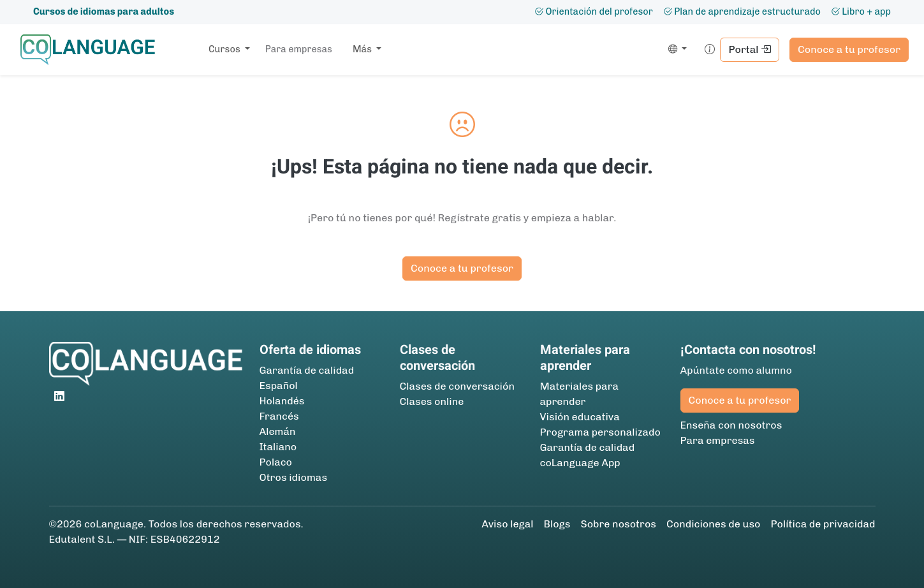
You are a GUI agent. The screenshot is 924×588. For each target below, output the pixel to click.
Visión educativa (580, 417)
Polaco (276, 462)
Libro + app (861, 11)
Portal (750, 49)
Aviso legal (507, 524)
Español (279, 386)
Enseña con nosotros (731, 425)
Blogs (557, 524)
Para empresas (299, 49)
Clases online (432, 401)
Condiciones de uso (713, 524)
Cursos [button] (225, 49)
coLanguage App (580, 463)
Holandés (282, 401)
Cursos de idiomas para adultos (104, 11)
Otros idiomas (294, 477)
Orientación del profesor (594, 11)
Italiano (278, 447)
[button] (675, 50)
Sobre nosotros (618, 524)
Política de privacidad (823, 524)
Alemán (278, 431)
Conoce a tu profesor (849, 49)
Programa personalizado (600, 432)
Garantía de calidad (307, 370)
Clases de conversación (457, 386)
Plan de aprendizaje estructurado (742, 11)
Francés (279, 416)
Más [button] (363, 49)
